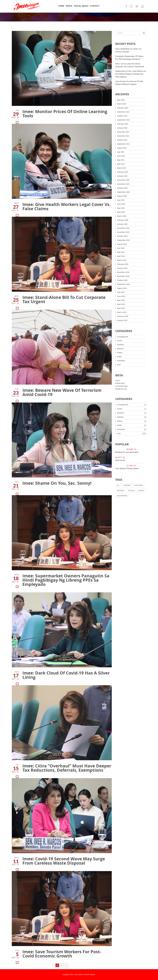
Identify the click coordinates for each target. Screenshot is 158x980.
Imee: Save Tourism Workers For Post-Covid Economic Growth (62, 954)
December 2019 (124, 228)
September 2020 (124, 192)
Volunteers (122, 361)
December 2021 (124, 132)
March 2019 (122, 260)
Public (120, 357)
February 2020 (123, 220)
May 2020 (121, 208)
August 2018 (122, 288)
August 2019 (122, 244)
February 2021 (123, 172)
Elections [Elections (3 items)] (139, 485)
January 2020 (123, 224)
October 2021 (123, 140)
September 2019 (124, 240)
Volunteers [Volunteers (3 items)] (122, 496)
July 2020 (121, 200)
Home (61, 6)
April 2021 (121, 164)
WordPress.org (122, 389)
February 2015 (123, 316)
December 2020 (124, 180)
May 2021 (121, 160)
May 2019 (121, 252)
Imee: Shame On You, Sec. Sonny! (57, 483)
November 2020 (124, 184)
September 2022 (124, 120)
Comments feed (122, 386)
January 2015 (123, 320)
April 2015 (121, 308)
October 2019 (123, 236)
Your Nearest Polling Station (127, 468)
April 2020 (121, 212)
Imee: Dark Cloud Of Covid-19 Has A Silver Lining (66, 675)
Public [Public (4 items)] (141, 491)
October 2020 (123, 188)
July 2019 (121, 248)
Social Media (81, 6)
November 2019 (124, 232)
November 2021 (124, 136)
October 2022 (123, 116)
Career (120, 341)
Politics (120, 353)
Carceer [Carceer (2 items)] (127, 485)
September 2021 (124, 144)
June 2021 (121, 156)
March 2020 (122, 216)
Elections (121, 345)
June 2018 (121, 296)
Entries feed (120, 383)
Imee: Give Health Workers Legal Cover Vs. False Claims (66, 207)
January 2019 (123, 268)
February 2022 (123, 124)
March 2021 (122, 168)
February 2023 (123, 108)
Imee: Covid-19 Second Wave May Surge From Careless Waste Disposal (64, 861)
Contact (95, 6)
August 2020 (122, 196)
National (121, 349)
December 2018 (124, 272)
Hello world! (120, 460)
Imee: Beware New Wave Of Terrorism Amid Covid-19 (62, 392)
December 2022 (124, 112)
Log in (118, 380)
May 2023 (121, 100)
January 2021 (123, 176)
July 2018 (121, 292)
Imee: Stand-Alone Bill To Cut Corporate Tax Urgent (64, 299)
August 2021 (122, 148)
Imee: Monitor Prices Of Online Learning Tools (65, 114)
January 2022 (123, 128)
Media (69, 6)
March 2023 (122, 104)
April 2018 (121, 304)
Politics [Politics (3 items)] (132, 491)
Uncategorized (123, 337)
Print (119, 365)
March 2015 (122, 312)
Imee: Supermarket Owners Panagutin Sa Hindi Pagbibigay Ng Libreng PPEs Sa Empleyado (66, 580)
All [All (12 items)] (118, 485)
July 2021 (121, 152)
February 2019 (123, 264)
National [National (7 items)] (121, 491)
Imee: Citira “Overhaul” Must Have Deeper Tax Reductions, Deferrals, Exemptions (67, 768)
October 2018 (123, 280)
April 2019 (121, 256)
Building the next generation (127, 452)
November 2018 (124, 276)
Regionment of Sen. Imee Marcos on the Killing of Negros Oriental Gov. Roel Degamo (131, 74)
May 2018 (121, 300)
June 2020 (121, 204)
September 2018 (124, 284)
